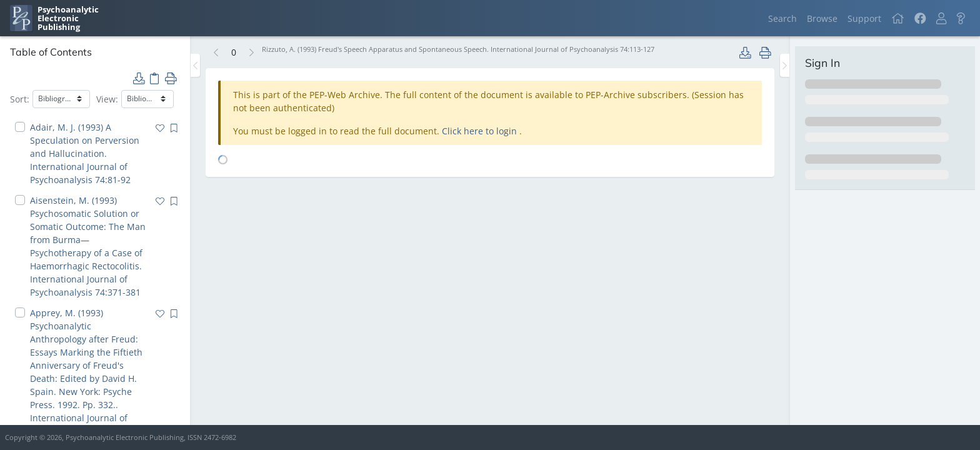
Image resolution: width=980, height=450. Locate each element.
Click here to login (481, 131)
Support (864, 18)
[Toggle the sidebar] (195, 65)
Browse (822, 18)
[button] (941, 18)
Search (782, 18)
